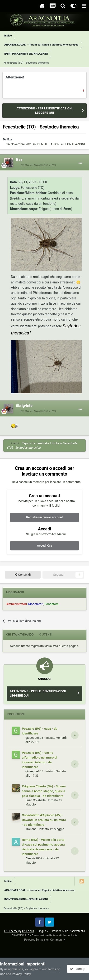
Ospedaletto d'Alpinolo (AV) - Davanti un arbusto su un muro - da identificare (44, 820)
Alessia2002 (34, 858)
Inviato (38, 165)
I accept (78, 969)
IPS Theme (11, 931)
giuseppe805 (34, 738)
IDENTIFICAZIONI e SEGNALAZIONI (61, 144)
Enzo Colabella (35, 800)
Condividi (23, 575)
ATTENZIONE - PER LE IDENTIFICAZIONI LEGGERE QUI (44, 110)
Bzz (10, 139)
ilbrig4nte (24, 406)
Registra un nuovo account (44, 517)
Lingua (43, 931)
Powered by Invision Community (44, 940)
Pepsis (26, 443)
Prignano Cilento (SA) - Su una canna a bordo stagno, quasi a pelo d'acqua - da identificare (44, 791)
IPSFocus (28, 931)
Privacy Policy (21, 974)
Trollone (31, 829)
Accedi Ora (44, 546)
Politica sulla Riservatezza (68, 931)
